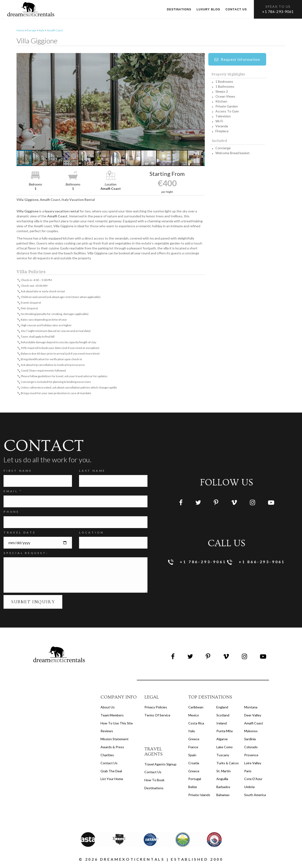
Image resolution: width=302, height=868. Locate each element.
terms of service (157, 716)
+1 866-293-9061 (256, 563)
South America (255, 796)
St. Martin (224, 772)
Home (21, 31)
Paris (248, 772)
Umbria (249, 788)
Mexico (194, 716)
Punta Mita (224, 732)
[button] (111, 103)
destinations (154, 789)
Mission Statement (115, 740)
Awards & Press (112, 748)
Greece (194, 740)
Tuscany (223, 756)
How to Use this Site (117, 724)
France (193, 748)
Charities (107, 756)
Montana (251, 708)
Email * (13, 492)
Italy (42, 31)
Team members (112, 716)
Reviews (107, 732)
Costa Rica (196, 724)
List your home (112, 780)
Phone (11, 513)
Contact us (236, 9)
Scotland (223, 716)
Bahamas (223, 796)
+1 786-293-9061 (278, 11)
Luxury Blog (208, 9)
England (222, 708)
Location (91, 533)
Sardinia (250, 740)
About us (108, 708)
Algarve (222, 740)
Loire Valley (253, 764)
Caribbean (196, 708)
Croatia (194, 764)
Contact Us (109, 764)
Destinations (179, 9)
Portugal (195, 780)
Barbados (223, 788)
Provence (251, 756)
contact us (153, 773)
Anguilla (222, 780)
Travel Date (20, 533)
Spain (192, 756)
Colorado (251, 748)
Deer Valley (253, 716)
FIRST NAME (18, 472)
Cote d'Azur (253, 780)
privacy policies (156, 708)
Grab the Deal (111, 772)
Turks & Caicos (228, 764)
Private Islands (199, 796)
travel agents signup (160, 765)
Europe (32, 31)
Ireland (222, 724)
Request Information (237, 60)
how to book (154, 781)
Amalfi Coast (55, 31)
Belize (193, 788)
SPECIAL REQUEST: (26, 554)
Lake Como (224, 748)
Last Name (92, 472)
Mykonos (251, 732)
